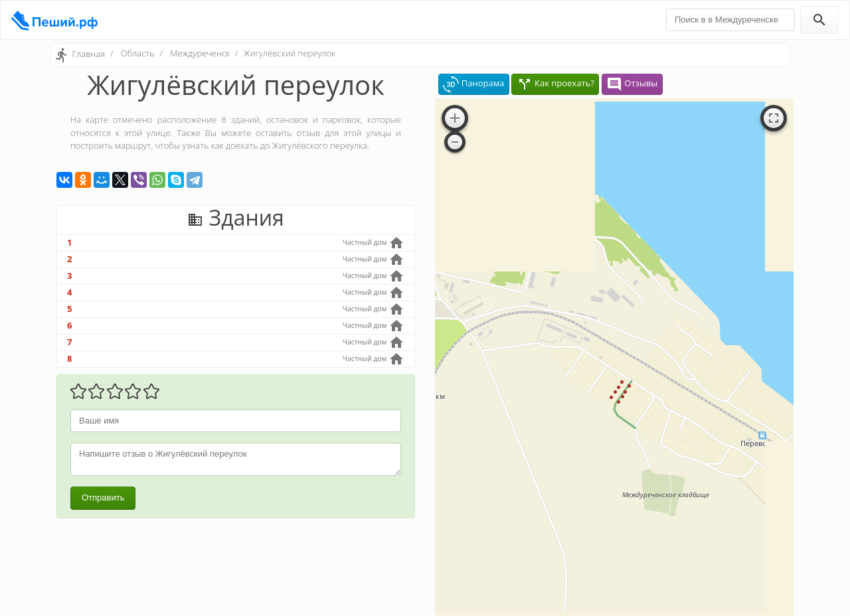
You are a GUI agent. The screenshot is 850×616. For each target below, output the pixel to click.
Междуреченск (200, 53)
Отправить (103, 498)
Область (138, 53)
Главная (88, 54)
